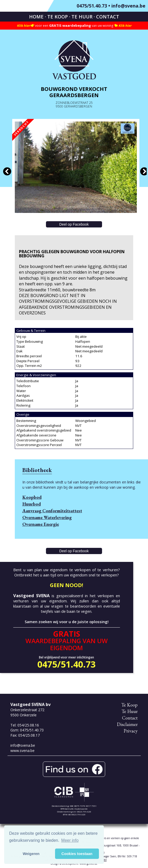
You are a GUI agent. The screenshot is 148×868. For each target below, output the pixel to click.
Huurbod (32, 504)
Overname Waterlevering (47, 517)
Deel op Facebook (74, 224)
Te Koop (58, 17)
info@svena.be (128, 6)
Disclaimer (127, 724)
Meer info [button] (70, 840)
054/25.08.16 (28, 725)
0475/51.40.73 (92, 6)
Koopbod (32, 497)
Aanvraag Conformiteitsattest (52, 511)
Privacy (131, 731)
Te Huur (82, 17)
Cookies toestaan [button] (77, 854)
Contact (108, 17)
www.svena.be (22, 751)
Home (36, 17)
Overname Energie (41, 524)
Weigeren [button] (31, 854)
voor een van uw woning (74, 26)
